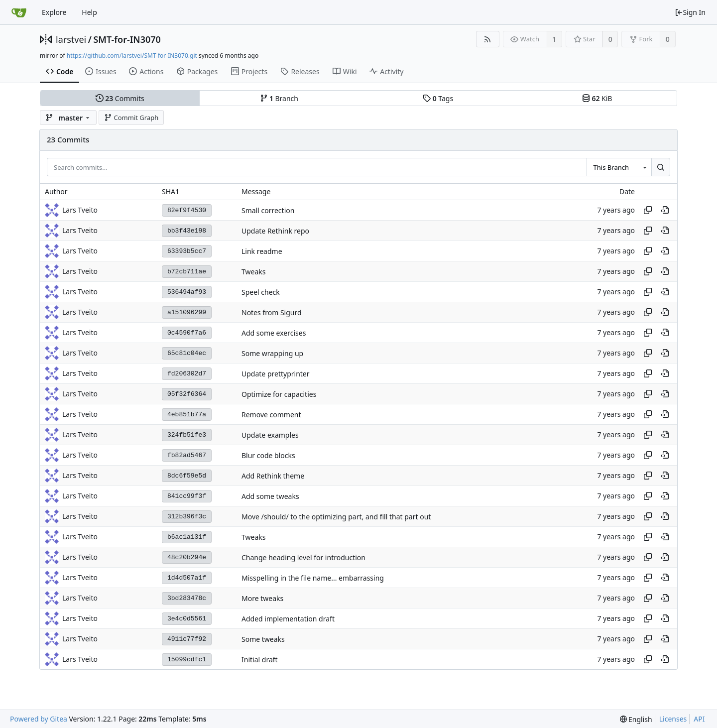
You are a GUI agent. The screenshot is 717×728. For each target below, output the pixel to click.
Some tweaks (263, 639)
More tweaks (262, 598)
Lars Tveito (80, 210)
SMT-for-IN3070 (127, 39)
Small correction (268, 210)
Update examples (270, 435)
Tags (438, 98)
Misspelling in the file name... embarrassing (313, 578)
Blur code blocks (268, 455)
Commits (120, 98)
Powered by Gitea (39, 719)
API (699, 719)
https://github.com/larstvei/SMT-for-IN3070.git (132, 56)
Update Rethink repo (275, 231)
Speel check (261, 292)
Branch (279, 98)
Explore (54, 12)
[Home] (19, 12)
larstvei (71, 39)
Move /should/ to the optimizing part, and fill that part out (336, 517)
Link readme (262, 251)
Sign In (690, 12)
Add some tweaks (270, 496)
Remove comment (271, 415)
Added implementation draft (288, 619)
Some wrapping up (272, 353)
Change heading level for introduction (303, 557)
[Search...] (661, 167)
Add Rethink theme (273, 476)
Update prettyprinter (276, 374)
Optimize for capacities (279, 394)
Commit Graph (131, 118)
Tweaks (253, 272)
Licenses (673, 719)
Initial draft (260, 660)
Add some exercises (274, 333)
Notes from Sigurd (272, 312)
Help (89, 12)
